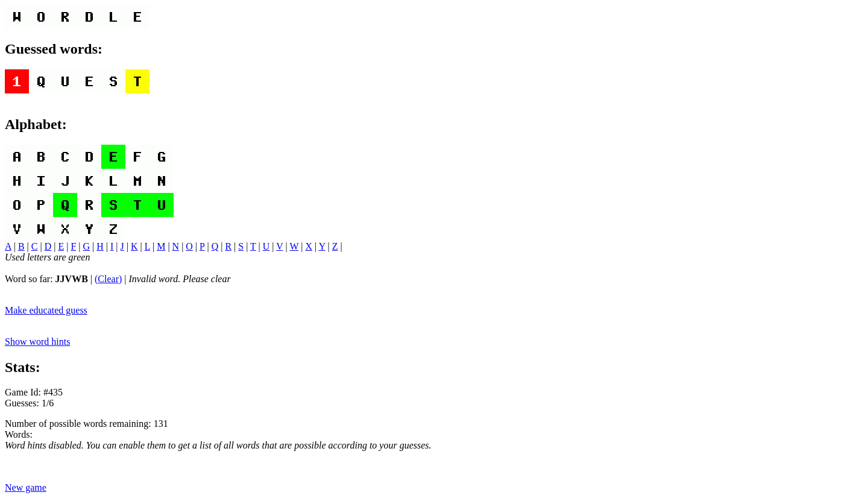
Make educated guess (46, 310)
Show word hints (37, 342)
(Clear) (108, 279)
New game (26, 487)
